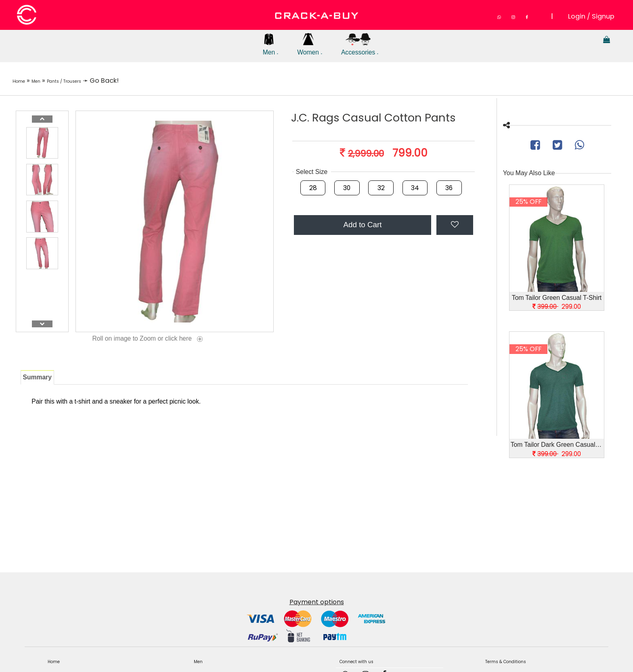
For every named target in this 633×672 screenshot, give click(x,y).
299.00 (557, 307)
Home (23, 81)
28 (313, 188)
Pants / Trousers (87, 81)
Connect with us (364, 660)
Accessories (363, 48)
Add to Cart (362, 225)
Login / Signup (592, 16)
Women (310, 48)
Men (269, 48)
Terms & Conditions (514, 660)
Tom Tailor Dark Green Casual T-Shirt (557, 445)
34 (415, 188)
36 (449, 188)
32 (381, 188)
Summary (37, 377)
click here (184, 339)
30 (347, 188)
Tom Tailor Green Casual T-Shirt (557, 298)
